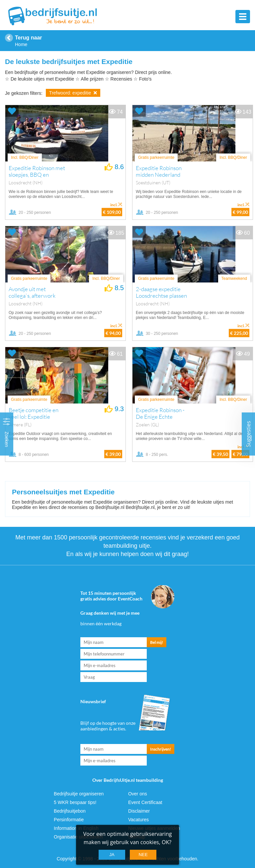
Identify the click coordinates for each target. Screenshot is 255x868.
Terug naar (29, 38)
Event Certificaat (145, 802)
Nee (143, 855)
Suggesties (248, 434)
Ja (112, 855)
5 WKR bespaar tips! (75, 802)
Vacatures (138, 820)
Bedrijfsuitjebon (70, 811)
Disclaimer (139, 811)
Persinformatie (69, 820)
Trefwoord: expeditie (73, 93)
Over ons (138, 794)
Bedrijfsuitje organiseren (79, 794)
